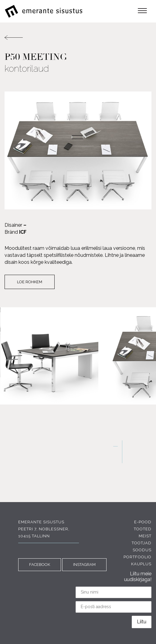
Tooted (143, 529)
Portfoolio (137, 557)
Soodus (142, 550)
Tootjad (142, 543)
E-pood (143, 522)
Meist (145, 536)
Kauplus (141, 564)
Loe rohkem (30, 282)
